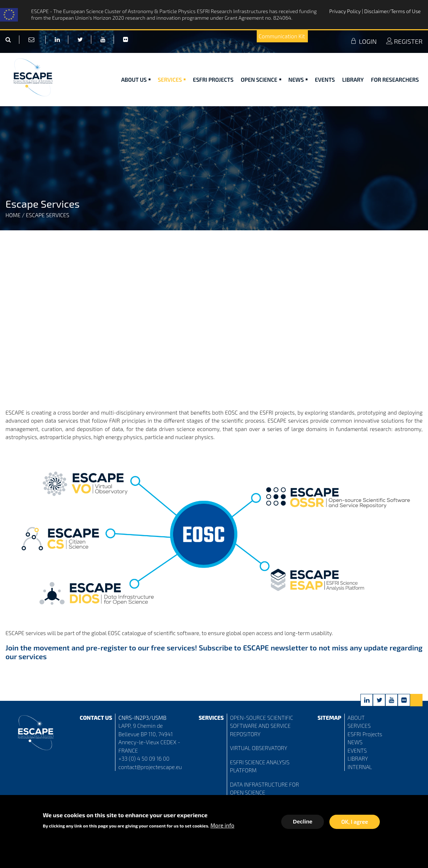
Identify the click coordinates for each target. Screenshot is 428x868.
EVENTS (357, 750)
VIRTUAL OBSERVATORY (259, 748)
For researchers (395, 80)
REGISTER (404, 41)
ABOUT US (136, 80)
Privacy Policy (345, 11)
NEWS (355, 742)
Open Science (261, 80)
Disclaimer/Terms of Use (392, 11)
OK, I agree (354, 822)
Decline (303, 821)
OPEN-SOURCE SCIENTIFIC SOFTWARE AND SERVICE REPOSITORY (262, 726)
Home (13, 215)
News (298, 80)
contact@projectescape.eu (150, 767)
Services (172, 80)
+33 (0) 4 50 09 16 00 (144, 758)
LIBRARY (358, 758)
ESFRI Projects (213, 80)
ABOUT (356, 718)
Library (353, 80)
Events (325, 80)
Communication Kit (282, 36)
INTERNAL (360, 767)
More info (222, 825)
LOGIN (363, 41)
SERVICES (359, 726)
